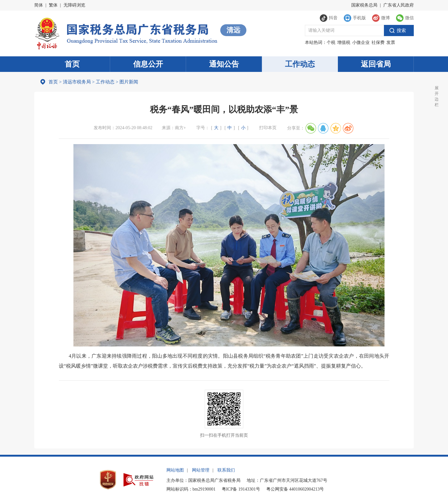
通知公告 (224, 64)
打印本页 (268, 128)
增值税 (344, 42)
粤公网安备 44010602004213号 (295, 489)
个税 (331, 42)
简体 (39, 5)
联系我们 (226, 470)
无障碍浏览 (74, 5)
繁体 (53, 5)
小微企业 (361, 42)
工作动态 (300, 64)
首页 (72, 64)
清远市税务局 (77, 82)
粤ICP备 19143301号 (241, 489)
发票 (391, 42)
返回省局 (376, 64)
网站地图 (175, 470)
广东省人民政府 (399, 5)
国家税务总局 (364, 5)
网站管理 (201, 470)
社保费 (378, 42)
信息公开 (148, 64)
